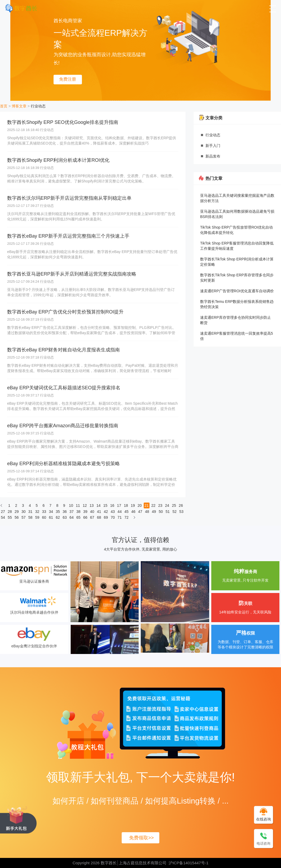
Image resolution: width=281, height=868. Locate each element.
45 (126, 512)
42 (106, 512)
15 (106, 505)
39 (85, 512)
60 (44, 517)
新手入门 (213, 146)
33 (44, 512)
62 (58, 517)
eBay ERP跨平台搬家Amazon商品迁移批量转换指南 (63, 426)
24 (167, 505)
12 (85, 505)
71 (120, 517)
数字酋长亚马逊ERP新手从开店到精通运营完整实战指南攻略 (72, 274)
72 (126, 517)
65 (78, 517)
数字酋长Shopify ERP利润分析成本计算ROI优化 (58, 160)
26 (181, 505)
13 (92, 505)
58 (30, 517)
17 (119, 505)
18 (126, 505)
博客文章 (19, 106)
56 (17, 517)
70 (113, 517)
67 (92, 517)
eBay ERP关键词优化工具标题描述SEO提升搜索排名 (64, 388)
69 (106, 517)
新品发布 (213, 156)
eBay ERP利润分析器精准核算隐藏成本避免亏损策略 (63, 464)
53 (181, 512)
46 (133, 512)
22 (153, 505)
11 (78, 505)
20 (140, 505)
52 (174, 512)
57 (24, 517)
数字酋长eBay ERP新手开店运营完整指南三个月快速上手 (68, 236)
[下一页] (134, 519)
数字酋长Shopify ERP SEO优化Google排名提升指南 (63, 122)
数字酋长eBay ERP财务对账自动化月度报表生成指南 (63, 350)
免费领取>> (141, 838)
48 (147, 512)
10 (71, 505)
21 (147, 505)
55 (10, 517)
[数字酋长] (21, 8)
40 (92, 512)
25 (174, 505)
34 (51, 512)
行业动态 (38, 106)
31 (30, 512)
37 (72, 512)
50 (161, 512)
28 (10, 512)
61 (51, 517)
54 (3, 517)
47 (140, 512)
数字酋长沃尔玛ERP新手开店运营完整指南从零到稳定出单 (69, 198)
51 (168, 512)
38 (78, 512)
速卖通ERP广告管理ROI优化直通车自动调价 (237, 291)
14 (99, 505)
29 (17, 512)
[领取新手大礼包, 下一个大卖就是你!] (18, 819)
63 (65, 517)
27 (3, 512)
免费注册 (68, 79)
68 (99, 517)
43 (113, 512)
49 (154, 512)
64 (72, 517)
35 (58, 512)
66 (85, 517)
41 (99, 512)
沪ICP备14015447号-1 (188, 863)
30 (24, 512)
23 (160, 505)
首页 (4, 106)
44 (120, 512)
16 (112, 505)
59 (37, 517)
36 (65, 512)
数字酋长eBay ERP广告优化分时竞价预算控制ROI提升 (65, 312)
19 (133, 505)
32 (37, 512)
